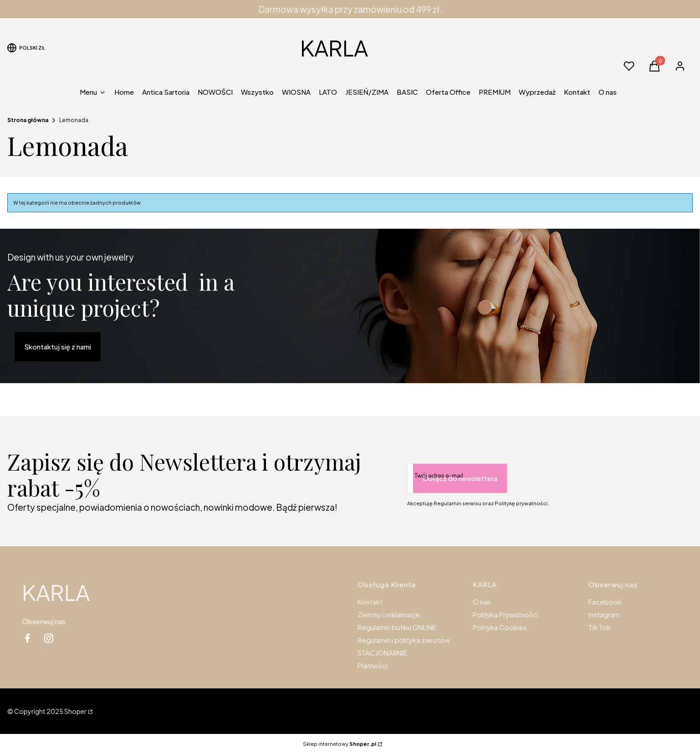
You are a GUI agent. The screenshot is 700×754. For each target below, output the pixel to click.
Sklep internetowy (340, 744)
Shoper (75, 711)
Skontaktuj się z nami (58, 346)
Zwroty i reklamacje (389, 614)
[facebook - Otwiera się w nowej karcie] (27, 638)
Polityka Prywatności (506, 614)
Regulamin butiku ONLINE (397, 627)
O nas (482, 602)
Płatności (373, 665)
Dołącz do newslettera (460, 478)
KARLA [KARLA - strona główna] (334, 48)
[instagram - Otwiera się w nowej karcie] (49, 638)
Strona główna (28, 120)
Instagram (604, 614)
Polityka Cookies (500, 627)
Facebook (605, 602)
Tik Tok (600, 627)
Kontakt (370, 602)
